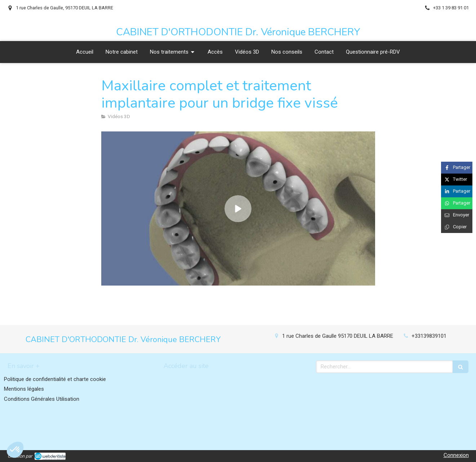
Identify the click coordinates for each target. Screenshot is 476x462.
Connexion (456, 455)
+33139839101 (429, 336)
